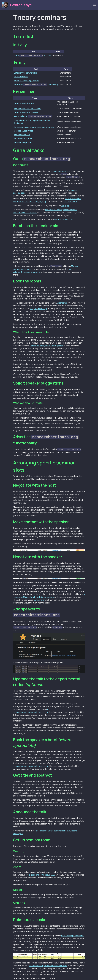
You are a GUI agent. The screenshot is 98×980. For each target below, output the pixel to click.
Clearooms (62, 301)
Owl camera (39, 597)
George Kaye (21, 5)
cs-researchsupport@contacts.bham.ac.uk (48, 962)
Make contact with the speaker (28, 108)
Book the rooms (21, 76)
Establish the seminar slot (25, 73)
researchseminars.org (60, 170)
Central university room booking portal (46, 344)
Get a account (33, 55)
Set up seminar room (23, 138)
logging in (65, 204)
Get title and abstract (23, 130)
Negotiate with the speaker (26, 112)
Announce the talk (22, 134)
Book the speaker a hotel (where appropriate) (34, 126)
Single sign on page (39, 307)
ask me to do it (71, 200)
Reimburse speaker (23, 142)
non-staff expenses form (72, 932)
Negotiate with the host (24, 103)
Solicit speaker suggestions (26, 80)
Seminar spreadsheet (64, 218)
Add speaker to (33, 116)
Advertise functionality (36, 84)
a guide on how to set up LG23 (42, 871)
